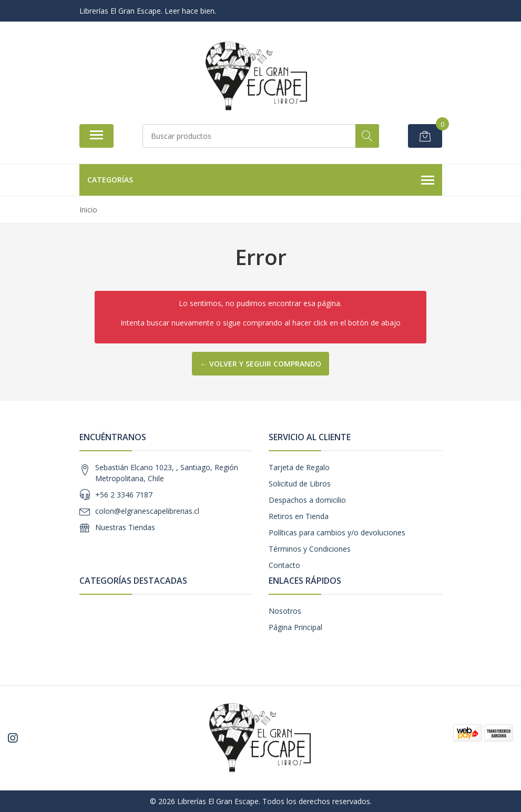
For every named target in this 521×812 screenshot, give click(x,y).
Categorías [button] (261, 180)
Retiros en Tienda (299, 516)
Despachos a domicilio (307, 500)
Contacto (284, 565)
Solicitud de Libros (300, 484)
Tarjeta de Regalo (299, 467)
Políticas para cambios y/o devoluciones (337, 532)
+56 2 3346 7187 (124, 495)
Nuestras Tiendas (125, 527)
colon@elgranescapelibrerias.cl (147, 511)
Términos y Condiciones (310, 549)
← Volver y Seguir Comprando (260, 364)
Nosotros (285, 611)
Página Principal (295, 627)
